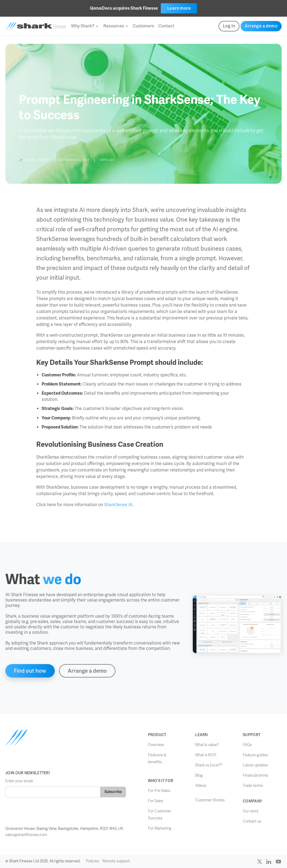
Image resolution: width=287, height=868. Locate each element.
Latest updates (255, 765)
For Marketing (160, 828)
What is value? (207, 745)
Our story (251, 811)
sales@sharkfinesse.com (26, 835)
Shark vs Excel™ (209, 765)
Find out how (30, 671)
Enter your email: (19, 781)
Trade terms (253, 786)
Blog (199, 775)
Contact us (252, 821)
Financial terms (255, 775)
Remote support (116, 861)
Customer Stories (210, 800)
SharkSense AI (118, 505)
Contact (166, 26)
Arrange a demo (261, 26)
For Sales (156, 801)
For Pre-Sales (159, 791)
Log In (229, 26)
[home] (36, 26)
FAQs (247, 745)
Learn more (179, 8)
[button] (85, 26)
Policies (92, 861)
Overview (156, 745)
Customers (143, 26)
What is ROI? (206, 755)
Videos (201, 786)
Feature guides (255, 755)
